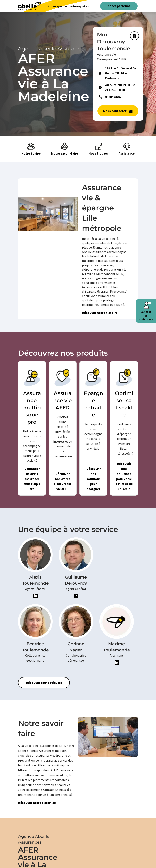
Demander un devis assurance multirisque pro (32, 479)
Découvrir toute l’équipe (44, 683)
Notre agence (57, 6)
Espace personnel (119, 6)
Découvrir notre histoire (100, 313)
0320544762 (113, 97)
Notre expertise (79, 6)
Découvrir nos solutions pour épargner (93, 479)
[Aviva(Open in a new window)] (30, 6)
